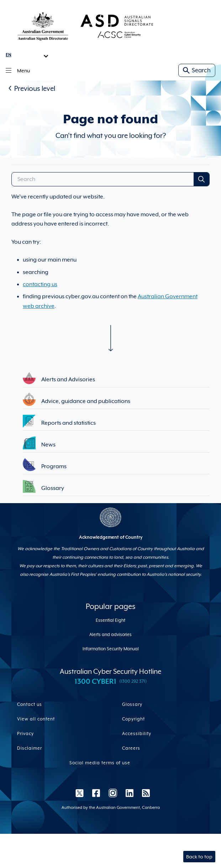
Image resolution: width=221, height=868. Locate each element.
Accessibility (137, 734)
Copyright (133, 719)
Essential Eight (111, 620)
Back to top (199, 857)
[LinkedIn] (130, 793)
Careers (131, 748)
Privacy (25, 734)
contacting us (40, 284)
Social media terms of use (100, 763)
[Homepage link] (85, 26)
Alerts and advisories (111, 635)
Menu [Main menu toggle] (18, 71)
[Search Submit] (201, 179)
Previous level (35, 88)
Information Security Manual (111, 649)
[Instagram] (113, 793)
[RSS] (144, 793)
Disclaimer (30, 748)
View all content (36, 719)
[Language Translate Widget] (27, 55)
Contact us (30, 704)
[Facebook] (96, 793)
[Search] (103, 179)
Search (197, 71)
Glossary (132, 704)
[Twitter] (80, 793)
